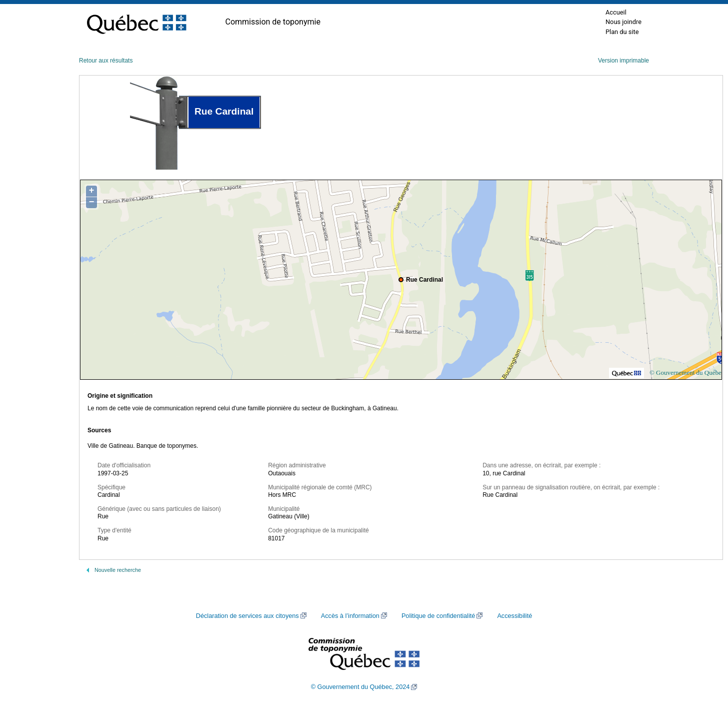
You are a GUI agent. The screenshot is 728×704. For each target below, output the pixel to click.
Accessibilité (514, 616)
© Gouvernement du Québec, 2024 (360, 687)
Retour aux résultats (106, 61)
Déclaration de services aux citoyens (247, 616)
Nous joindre (623, 22)
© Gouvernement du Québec (687, 373)
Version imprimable (623, 61)
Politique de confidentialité (438, 616)
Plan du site (622, 32)
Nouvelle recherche (118, 570)
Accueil (616, 12)
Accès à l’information (350, 616)
